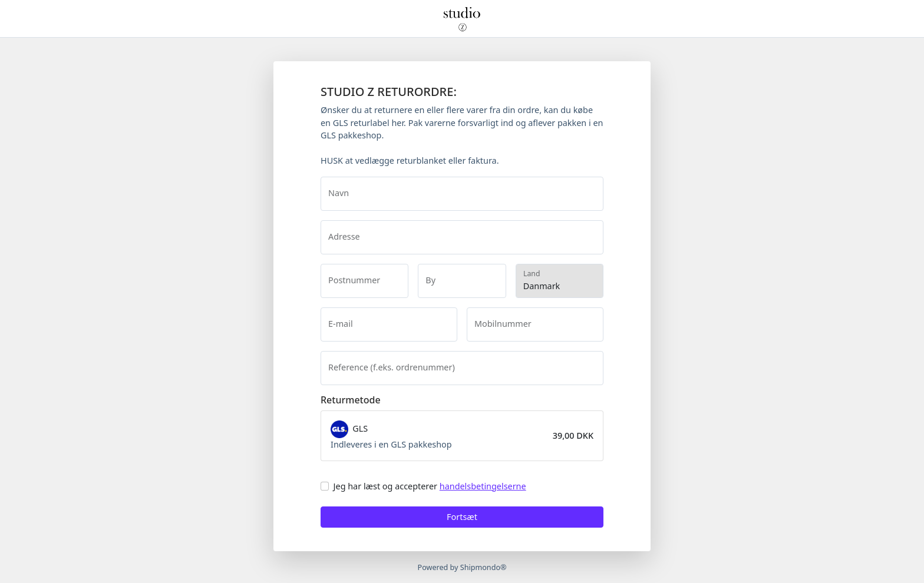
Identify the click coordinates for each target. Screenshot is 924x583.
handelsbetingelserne (483, 486)
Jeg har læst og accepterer (430, 486)
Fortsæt (462, 517)
